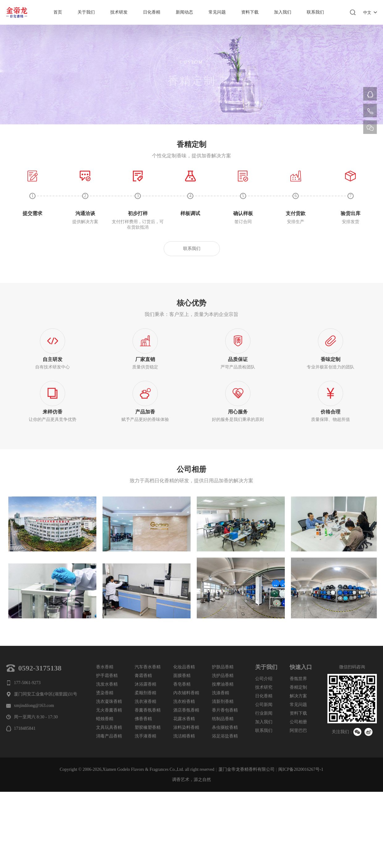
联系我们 (315, 12)
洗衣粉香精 (184, 702)
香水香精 (105, 667)
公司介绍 (264, 679)
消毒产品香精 (109, 736)
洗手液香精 (145, 736)
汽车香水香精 (148, 667)
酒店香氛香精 (186, 710)
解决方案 (298, 696)
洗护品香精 (223, 676)
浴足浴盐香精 (225, 736)
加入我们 (283, 12)
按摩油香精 (223, 684)
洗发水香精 (107, 684)
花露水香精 (184, 719)
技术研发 (119, 12)
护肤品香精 (223, 667)
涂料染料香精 (186, 727)
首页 (58, 12)
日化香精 (152, 12)
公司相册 (298, 722)
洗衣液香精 (145, 702)
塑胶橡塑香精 (148, 727)
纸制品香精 (223, 719)
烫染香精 (105, 693)
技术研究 (264, 687)
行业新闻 (264, 713)
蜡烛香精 (105, 719)
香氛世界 (298, 679)
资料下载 (250, 12)
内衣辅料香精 (186, 693)
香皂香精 (182, 684)
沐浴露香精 (145, 684)
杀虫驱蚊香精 (225, 727)
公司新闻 (264, 705)
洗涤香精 (221, 693)
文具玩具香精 (109, 727)
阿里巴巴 (298, 731)
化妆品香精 (184, 667)
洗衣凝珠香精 (109, 702)
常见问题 (217, 12)
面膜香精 (182, 676)
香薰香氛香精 (148, 710)
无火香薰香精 (109, 710)
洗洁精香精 (184, 736)
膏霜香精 (143, 676)
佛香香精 (143, 719)
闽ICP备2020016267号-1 (301, 769)
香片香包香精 (225, 710)
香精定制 (298, 687)
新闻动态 (184, 12)
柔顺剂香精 (145, 693)
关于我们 (86, 12)
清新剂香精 (223, 702)
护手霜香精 (107, 676)
